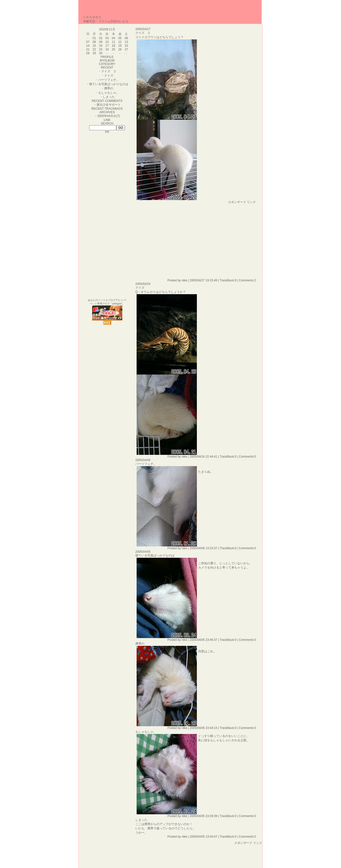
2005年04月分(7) (109, 116)
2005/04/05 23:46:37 (203, 640)
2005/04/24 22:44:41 (203, 457)
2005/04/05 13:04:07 (203, 837)
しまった (109, 97)
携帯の (109, 88)
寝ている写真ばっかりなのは (109, 84)
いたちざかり (92, 17)
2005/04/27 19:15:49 (203, 280)
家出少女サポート (109, 105)
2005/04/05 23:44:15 (203, 728)
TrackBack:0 (228, 280)
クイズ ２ (109, 71)
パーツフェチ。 (109, 80)
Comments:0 (247, 457)
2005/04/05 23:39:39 (203, 816)
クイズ (109, 76)
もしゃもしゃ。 (109, 93)
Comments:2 (247, 280)
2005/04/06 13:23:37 (203, 548)
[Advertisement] (178, 239)
